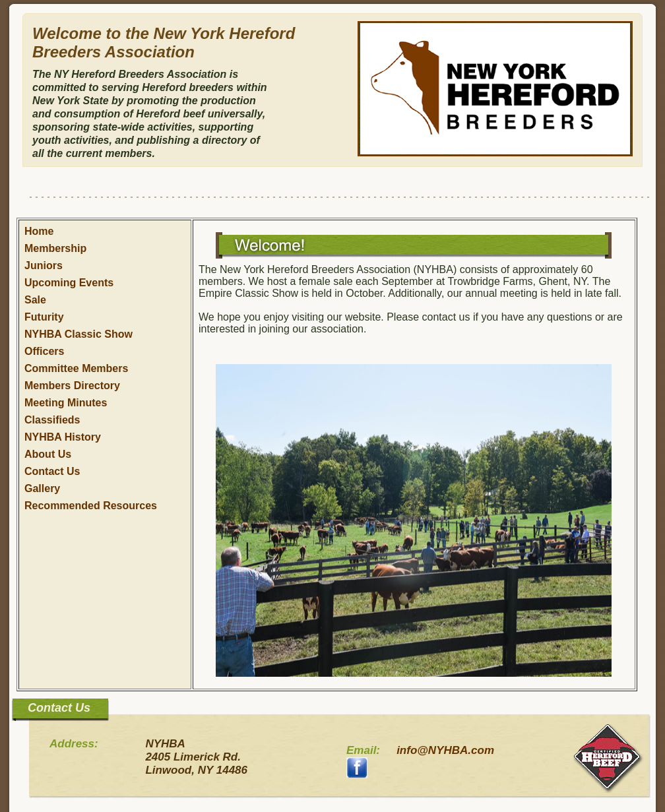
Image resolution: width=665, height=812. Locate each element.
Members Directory (72, 386)
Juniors (44, 265)
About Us (48, 454)
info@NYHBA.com (445, 750)
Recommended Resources (91, 506)
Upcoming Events (69, 283)
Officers (44, 351)
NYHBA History (63, 437)
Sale (35, 300)
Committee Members (76, 368)
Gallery (42, 488)
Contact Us (52, 471)
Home (39, 231)
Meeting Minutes (66, 403)
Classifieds (52, 420)
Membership (55, 248)
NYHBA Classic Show (79, 334)
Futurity (44, 317)
